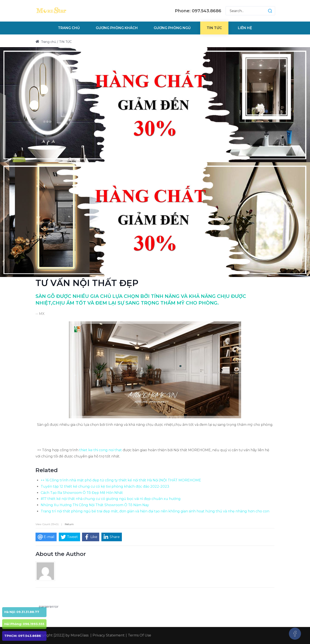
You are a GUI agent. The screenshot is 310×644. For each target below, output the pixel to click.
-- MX (40, 314)
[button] (266, 11)
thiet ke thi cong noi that (101, 450)
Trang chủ (46, 42)
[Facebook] (295, 634)
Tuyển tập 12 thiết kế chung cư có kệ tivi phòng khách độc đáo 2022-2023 (105, 486)
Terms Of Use (139, 635)
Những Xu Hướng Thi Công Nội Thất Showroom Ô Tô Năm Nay (95, 505)
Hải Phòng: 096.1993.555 (24, 624)
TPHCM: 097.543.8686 (23, 636)
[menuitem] (69, 28)
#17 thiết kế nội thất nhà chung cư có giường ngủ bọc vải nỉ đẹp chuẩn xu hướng (111, 499)
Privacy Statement (109, 635)
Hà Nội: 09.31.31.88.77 (22, 612)
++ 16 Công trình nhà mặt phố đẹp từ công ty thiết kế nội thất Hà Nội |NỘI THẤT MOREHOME (121, 480)
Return (69, 524)
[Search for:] (250, 11)
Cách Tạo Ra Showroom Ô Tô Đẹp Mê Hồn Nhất (82, 493)
